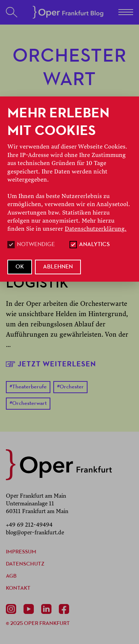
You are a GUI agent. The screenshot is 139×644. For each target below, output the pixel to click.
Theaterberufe (28, 387)
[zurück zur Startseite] (59, 465)
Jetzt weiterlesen (51, 364)
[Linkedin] (48, 609)
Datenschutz (25, 564)
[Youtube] (30, 609)
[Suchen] (12, 12)
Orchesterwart (28, 404)
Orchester (70, 387)
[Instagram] (13, 609)
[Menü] (126, 12)
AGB (11, 576)
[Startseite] (68, 12)
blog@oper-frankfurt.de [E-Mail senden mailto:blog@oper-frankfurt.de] (35, 533)
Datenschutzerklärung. (96, 229)
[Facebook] (65, 609)
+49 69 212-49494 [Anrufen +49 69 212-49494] (29, 525)
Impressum (21, 552)
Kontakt (18, 588)
